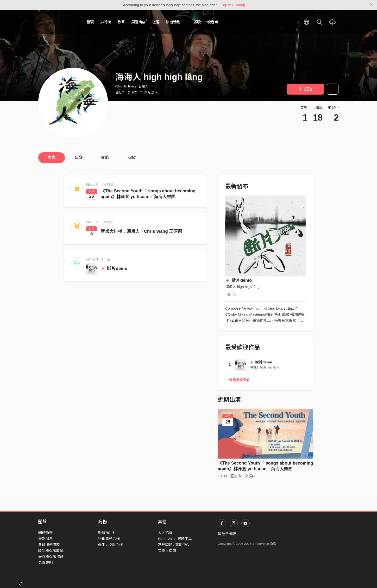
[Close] (372, 5)
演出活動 (173, 22)
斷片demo (114, 269)
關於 (132, 158)
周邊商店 (139, 22)
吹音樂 (213, 22)
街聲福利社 (107, 533)
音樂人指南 (167, 551)
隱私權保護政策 (51, 551)
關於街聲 (45, 533)
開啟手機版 (227, 534)
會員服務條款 (49, 545)
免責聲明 (45, 563)
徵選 (156, 22)
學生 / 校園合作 (110, 545)
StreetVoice (58, 22)
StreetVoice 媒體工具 (175, 539)
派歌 (197, 22)
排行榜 (106, 22)
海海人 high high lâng (242, 287)
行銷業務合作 (109, 539)
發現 (90, 22)
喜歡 (105, 158)
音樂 (78, 158)
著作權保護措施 (51, 557)
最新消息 (45, 539)
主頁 (52, 158)
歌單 (121, 22)
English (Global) (232, 5)
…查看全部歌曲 (238, 382)
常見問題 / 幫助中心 (174, 545)
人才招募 (165, 533)
